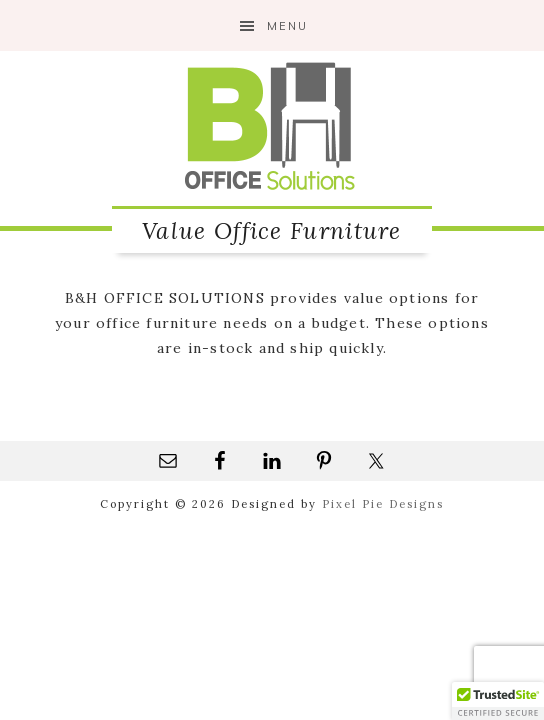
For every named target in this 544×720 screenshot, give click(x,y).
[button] (498, 701)
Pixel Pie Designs (383, 504)
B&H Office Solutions (272, 126)
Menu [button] (287, 26)
